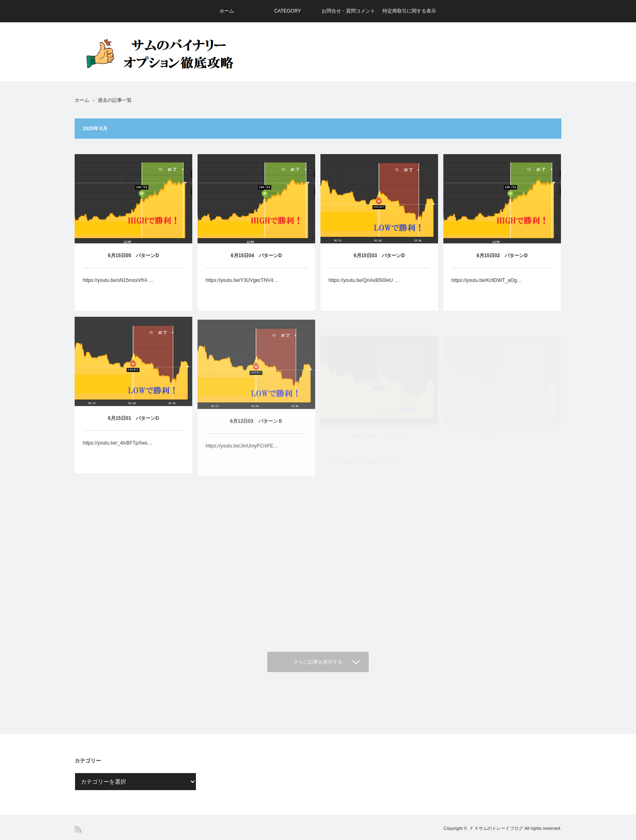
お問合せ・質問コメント (348, 11)
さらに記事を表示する (318, 662)
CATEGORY (288, 11)
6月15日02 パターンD (502, 259)
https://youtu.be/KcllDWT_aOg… (487, 284)
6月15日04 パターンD (256, 256)
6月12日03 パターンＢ (256, 436)
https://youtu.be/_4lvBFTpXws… (117, 452)
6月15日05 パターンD (133, 256)
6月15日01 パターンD (133, 427)
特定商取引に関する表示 (409, 11)
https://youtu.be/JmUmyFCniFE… (242, 461)
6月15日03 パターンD (379, 256)
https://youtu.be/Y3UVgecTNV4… (242, 280)
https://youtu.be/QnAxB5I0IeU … (364, 281)
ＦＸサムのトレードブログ (496, 828)
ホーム (227, 11)
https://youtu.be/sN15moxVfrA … (118, 280)
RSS (78, 829)
